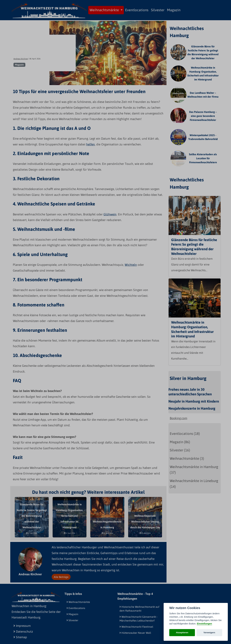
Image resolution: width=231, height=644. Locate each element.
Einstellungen (204, 624)
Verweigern (209, 633)
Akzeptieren (182, 633)
